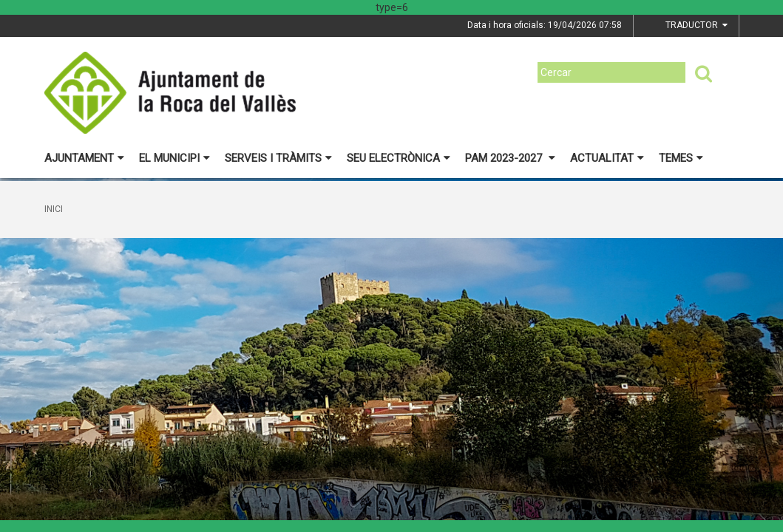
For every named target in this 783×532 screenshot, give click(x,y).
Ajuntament (84, 158)
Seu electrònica (399, 158)
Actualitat (607, 158)
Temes (681, 158)
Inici (54, 209)
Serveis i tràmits (278, 158)
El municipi (174, 158)
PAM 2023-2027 (510, 158)
